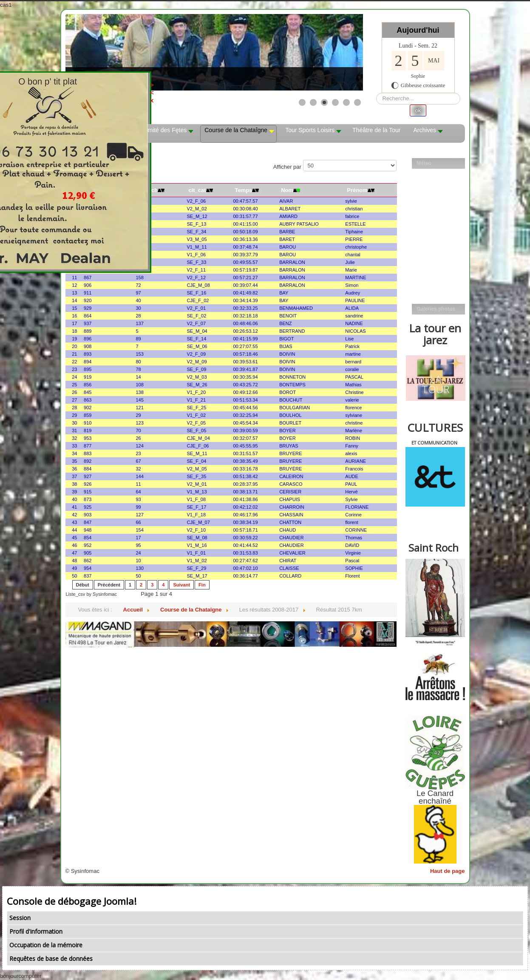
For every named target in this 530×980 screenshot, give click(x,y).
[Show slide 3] (324, 102)
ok (418, 110)
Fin (202, 585)
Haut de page (448, 871)
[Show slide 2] (313, 102)
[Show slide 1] (302, 102)
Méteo (424, 163)
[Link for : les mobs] (214, 52)
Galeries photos (436, 309)
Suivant (181, 585)
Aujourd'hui (418, 30)
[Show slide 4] (335, 102)
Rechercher (376, 93)
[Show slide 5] (346, 102)
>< (207, 89)
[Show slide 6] (357, 102)
